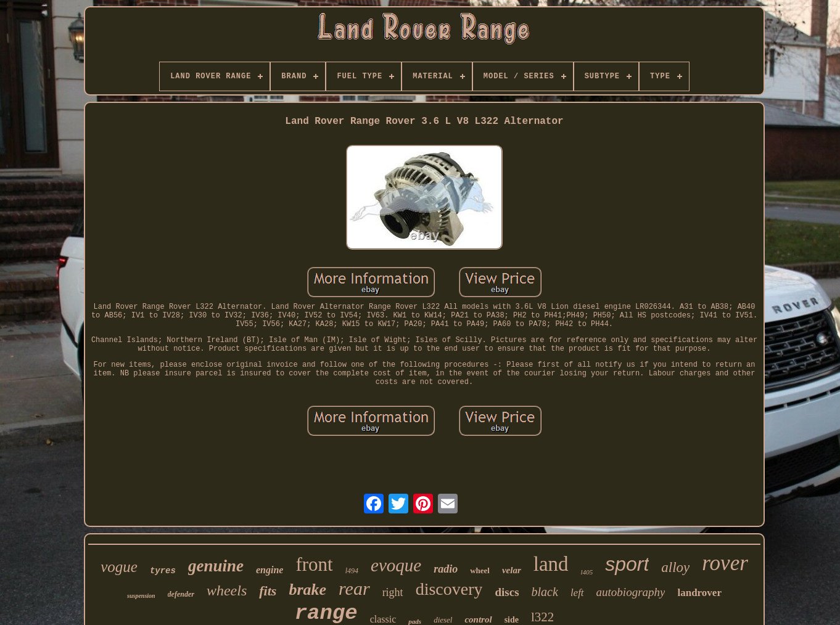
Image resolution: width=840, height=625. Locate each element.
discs (507, 592)
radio (446, 569)
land (551, 564)
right (393, 592)
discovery (449, 589)
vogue (119, 567)
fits (268, 591)
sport (627, 564)
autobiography (631, 592)
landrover (699, 593)
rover (725, 563)
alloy (675, 567)
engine (270, 570)
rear (354, 588)
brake (307, 590)
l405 (587, 572)
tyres (163, 571)
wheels (227, 590)
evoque (396, 565)
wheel (480, 570)
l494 (352, 571)
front (314, 564)
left (577, 593)
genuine (216, 566)
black (545, 592)
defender (181, 594)
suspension (141, 596)
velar (512, 570)
